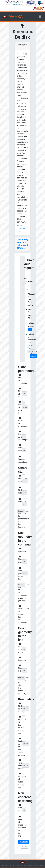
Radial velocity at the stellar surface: (20, 747)
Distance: (20, 500)
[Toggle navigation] (40, 17)
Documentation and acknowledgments (22, 244)
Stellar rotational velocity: (20, 708)
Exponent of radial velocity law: (20, 781)
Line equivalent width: (20, 648)
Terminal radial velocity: (20, 764)
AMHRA (12, 17)
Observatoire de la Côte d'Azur (33, 865)
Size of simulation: (20, 379)
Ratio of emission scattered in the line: (20, 826)
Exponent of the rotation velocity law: (20, 725)
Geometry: (20, 550)
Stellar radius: (20, 490)
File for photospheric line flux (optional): (20, 519)
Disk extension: (20, 559)
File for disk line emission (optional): (20, 685)
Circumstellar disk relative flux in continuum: (20, 614)
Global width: (20, 808)
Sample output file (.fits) (21, 228)
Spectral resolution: (20, 459)
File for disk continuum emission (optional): (20, 593)
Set (30, 329)
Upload (33, 356)
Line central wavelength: (20, 436)
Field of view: (20, 393)
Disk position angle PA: (20, 574)
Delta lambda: (20, 448)
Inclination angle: (20, 479)
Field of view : (20, 407)
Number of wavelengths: (20, 422)
